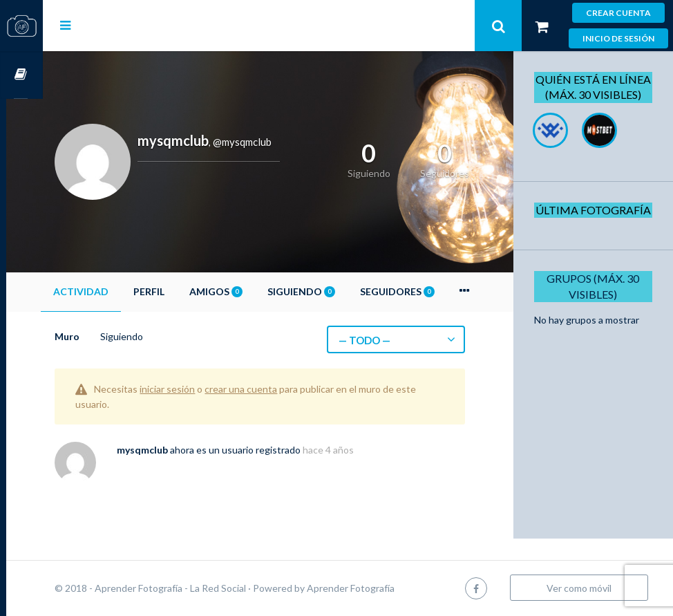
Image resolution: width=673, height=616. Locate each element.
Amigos (253, 291)
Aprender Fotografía (387, 588)
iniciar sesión (204, 389)
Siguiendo (338, 291)
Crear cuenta (618, 13)
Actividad (117, 291)
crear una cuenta (277, 389)
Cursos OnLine (21, 75)
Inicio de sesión (618, 38)
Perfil (186, 291)
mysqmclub (179, 450)
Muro (104, 336)
